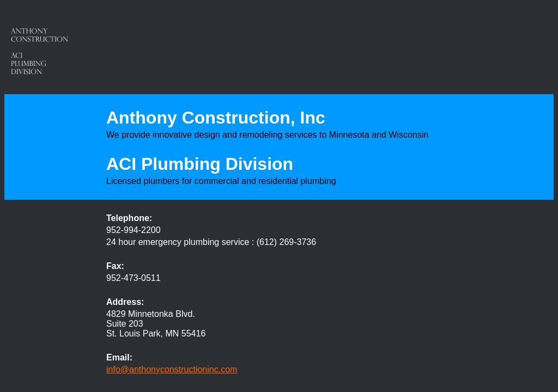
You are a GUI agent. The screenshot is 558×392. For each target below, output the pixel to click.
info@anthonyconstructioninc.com (172, 369)
